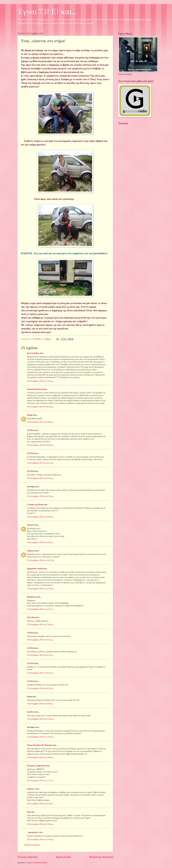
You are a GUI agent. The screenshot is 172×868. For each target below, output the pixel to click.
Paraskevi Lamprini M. (36, 766)
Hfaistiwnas (32, 597)
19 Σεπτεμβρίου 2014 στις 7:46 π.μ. (40, 624)
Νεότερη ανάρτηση (27, 857)
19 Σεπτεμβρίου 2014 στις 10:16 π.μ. (41, 719)
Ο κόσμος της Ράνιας (35, 505)
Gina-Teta (31, 617)
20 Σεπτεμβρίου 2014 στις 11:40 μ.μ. (41, 839)
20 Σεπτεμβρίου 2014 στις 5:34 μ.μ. (40, 824)
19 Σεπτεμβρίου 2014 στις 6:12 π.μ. (40, 609)
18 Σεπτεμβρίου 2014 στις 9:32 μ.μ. (40, 478)
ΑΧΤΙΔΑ (31, 430)
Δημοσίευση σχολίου (32, 845)
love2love (31, 712)
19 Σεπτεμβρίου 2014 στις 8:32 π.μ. (40, 655)
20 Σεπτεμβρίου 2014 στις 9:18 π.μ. (40, 804)
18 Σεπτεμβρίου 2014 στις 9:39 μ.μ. (40, 517)
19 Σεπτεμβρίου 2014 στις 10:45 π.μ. (41, 737)
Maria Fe (31, 525)
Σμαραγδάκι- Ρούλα (35, 569)
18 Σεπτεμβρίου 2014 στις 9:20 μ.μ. (40, 422)
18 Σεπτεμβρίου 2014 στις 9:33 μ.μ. (40, 496)
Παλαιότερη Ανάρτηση (101, 857)
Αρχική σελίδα (63, 857)
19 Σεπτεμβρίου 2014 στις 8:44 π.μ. (40, 704)
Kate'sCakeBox (33, 353)
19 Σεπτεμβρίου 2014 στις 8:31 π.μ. (40, 640)
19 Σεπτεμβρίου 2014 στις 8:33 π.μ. (40, 673)
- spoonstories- (33, 832)
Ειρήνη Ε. (31, 789)
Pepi (29, 812)
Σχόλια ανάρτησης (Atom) (37, 863)
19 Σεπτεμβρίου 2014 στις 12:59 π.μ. (41, 589)
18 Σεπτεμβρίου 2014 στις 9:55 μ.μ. (40, 542)
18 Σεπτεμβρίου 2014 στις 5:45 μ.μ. (40, 381)
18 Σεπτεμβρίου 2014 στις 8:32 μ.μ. (40, 407)
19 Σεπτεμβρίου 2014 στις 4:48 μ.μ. (40, 757)
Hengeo (30, 415)
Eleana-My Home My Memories (40, 745)
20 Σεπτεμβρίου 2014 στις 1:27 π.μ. (40, 781)
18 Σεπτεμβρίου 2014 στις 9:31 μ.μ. (40, 463)
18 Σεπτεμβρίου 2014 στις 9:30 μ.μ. (40, 445)
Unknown (31, 551)
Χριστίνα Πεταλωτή (35, 389)
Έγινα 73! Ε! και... (48, 12)
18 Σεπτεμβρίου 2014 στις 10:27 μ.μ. (41, 560)
